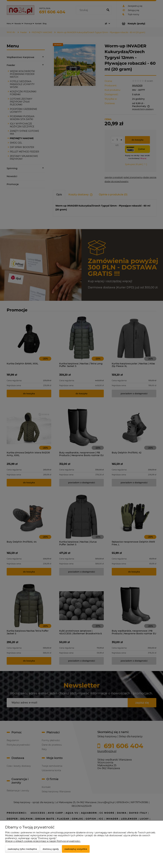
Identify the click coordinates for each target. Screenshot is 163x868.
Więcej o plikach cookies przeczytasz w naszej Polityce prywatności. (43, 841)
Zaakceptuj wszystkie (76, 849)
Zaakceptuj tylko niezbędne (22, 849)
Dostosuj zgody (51, 849)
